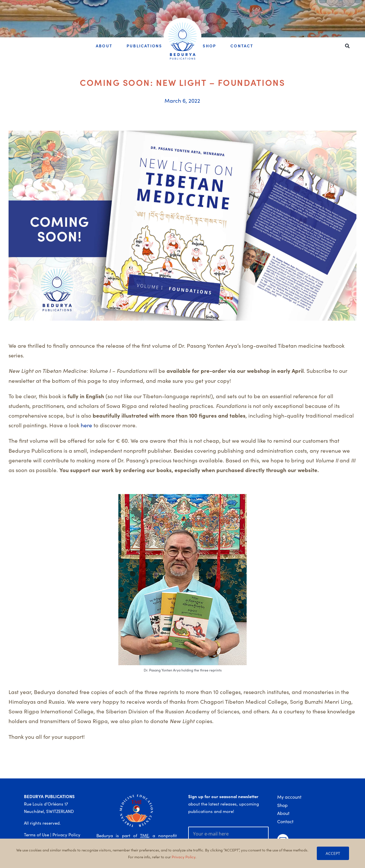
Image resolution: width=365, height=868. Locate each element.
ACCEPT (333, 853)
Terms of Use (36, 834)
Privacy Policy (66, 834)
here (86, 425)
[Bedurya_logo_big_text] (182, 25)
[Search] (347, 46)
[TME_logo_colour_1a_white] (136, 795)
